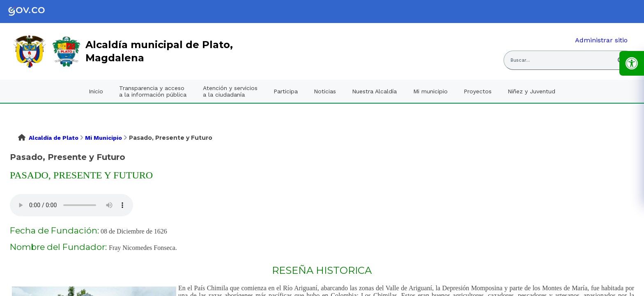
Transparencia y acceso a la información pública (153, 91)
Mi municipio (430, 91)
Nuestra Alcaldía (374, 91)
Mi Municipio (103, 138)
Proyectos (478, 91)
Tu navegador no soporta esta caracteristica (71, 205)
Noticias (325, 91)
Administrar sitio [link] (601, 40)
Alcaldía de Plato (54, 138)
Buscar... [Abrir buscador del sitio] (520, 60)
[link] (33, 12)
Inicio (96, 91)
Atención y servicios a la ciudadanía (230, 91)
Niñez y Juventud (531, 91)
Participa (286, 91)
